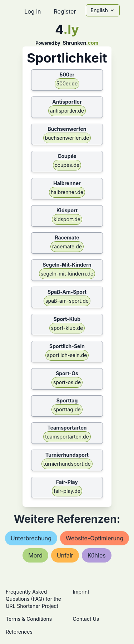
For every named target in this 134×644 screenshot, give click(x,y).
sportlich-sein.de (67, 355)
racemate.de (67, 246)
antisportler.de (67, 111)
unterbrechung (31, 538)
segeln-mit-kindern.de (67, 274)
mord (35, 555)
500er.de (67, 83)
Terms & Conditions (29, 619)
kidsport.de (67, 219)
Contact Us (86, 619)
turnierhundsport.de (67, 464)
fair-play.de (67, 491)
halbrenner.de (67, 192)
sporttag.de (67, 409)
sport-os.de (67, 382)
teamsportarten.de (67, 437)
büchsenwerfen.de (67, 138)
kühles (97, 555)
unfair (65, 555)
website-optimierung (95, 538)
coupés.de (67, 165)
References (19, 632)
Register (65, 11)
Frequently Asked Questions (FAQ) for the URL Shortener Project (33, 599)
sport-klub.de (67, 328)
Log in (33, 11)
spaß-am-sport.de (67, 301)
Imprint (81, 592)
